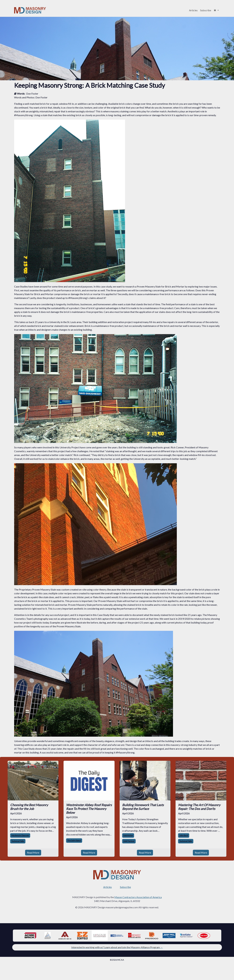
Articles (193, 10)
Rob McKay (128, 835)
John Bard (184, 835)
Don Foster (32, 94)
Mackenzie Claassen (20, 835)
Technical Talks (18, 841)
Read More (33, 853)
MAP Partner (129, 841)
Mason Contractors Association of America (138, 897)
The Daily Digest (74, 840)
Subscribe (206, 10)
